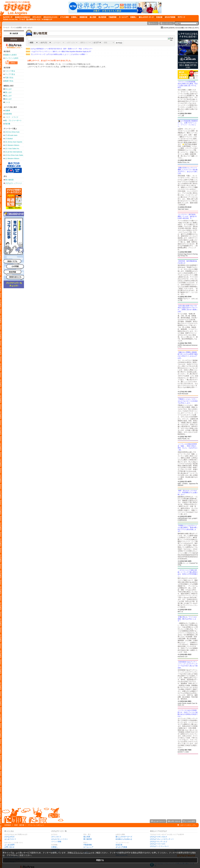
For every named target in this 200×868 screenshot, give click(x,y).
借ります (8, 99)
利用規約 (8, 825)
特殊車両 (8, 114)
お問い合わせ (9, 847)
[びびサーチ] (8, 17)
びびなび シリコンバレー (159, 846)
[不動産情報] (112, 17)
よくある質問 (9, 845)
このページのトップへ (188, 825)
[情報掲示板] (83, 17)
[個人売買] (92, 17)
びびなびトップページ (14, 183)
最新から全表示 (11, 55)
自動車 (8, 111)
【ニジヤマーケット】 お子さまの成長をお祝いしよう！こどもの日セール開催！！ (57, 54)
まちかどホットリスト (60, 839)
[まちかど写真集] (169, 17)
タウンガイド (56, 837)
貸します (8, 96)
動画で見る (9, 81)
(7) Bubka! (9, 139)
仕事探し (55, 847)
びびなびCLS (9, 837)
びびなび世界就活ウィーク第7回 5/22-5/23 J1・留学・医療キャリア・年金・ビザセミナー (59, 49)
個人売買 (87, 837)
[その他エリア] (47, 19)
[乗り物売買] (102, 17)
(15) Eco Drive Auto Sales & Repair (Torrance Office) (12, 132)
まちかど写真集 (121, 847)
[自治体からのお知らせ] (22, 17)
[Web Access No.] (11, 19)
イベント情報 (56, 842)
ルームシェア (88, 847)
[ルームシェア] (123, 17)
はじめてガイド (10, 839)
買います (8, 92)
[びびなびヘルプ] (22, 19)
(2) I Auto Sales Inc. (12, 149)
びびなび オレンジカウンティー (162, 839)
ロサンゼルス (28, 28)
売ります (8, 89)
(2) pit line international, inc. (14, 152)
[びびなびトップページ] (16, 8)
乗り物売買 (14, 33)
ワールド (6, 28)
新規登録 (14, 40)
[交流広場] (158, 17)
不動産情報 (88, 845)
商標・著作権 (19, 825)
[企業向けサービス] (33, 19)
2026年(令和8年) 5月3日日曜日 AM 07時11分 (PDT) (181, 28)
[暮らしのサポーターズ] (146, 17)
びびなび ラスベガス (158, 844)
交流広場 (119, 845)
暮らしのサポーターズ (124, 837)
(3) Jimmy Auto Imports (14, 142)
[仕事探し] (73, 17)
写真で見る (9, 78)
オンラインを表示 (12, 58)
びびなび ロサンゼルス (159, 837)
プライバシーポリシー (36, 825)
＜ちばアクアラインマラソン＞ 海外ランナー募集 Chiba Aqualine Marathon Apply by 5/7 (58, 52)
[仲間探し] (133, 17)
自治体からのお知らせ (124, 839)
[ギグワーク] (181, 17)
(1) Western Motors (12, 158)
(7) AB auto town (11, 135)
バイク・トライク (12, 117)
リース (8, 102)
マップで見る (10, 74)
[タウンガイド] (36, 17)
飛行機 (8, 124)
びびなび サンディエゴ (159, 842)
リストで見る (10, 71)
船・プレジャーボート (13, 120)
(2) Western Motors (12, 145)
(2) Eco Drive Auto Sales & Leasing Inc (14, 155)
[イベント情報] (64, 17)
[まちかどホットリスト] (50, 17)
